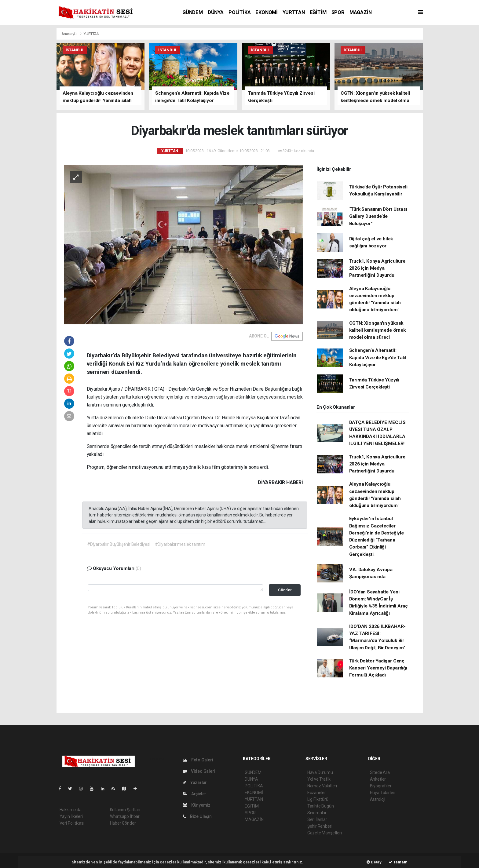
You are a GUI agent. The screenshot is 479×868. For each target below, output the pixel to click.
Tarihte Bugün (321, 806)
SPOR (338, 12)
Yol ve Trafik (319, 779)
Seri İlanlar (317, 819)
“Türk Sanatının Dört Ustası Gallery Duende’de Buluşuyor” (378, 216)
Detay (374, 862)
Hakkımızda (71, 810)
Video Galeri (199, 771)
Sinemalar (317, 813)
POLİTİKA (239, 12)
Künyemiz (197, 805)
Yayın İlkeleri (71, 816)
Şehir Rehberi (320, 826)
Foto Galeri (198, 760)
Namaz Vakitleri (322, 786)
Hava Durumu (320, 772)
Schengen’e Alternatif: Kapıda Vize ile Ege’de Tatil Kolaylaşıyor (378, 357)
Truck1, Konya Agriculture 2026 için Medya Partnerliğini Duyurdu (377, 268)
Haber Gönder (123, 823)
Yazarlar (195, 782)
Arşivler (194, 794)
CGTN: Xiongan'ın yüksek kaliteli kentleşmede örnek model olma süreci (377, 330)
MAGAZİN (361, 12)
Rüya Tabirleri (383, 793)
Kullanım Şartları (125, 810)
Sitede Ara (380, 772)
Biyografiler (381, 786)
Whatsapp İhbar (125, 816)
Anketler (378, 779)
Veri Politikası (72, 823)
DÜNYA (216, 12)
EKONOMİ (267, 12)
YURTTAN (294, 12)
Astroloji (378, 799)
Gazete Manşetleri (325, 833)
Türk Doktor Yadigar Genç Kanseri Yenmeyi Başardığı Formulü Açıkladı (378, 668)
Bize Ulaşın (197, 816)
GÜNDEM (193, 12)
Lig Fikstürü (318, 799)
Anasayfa (70, 34)
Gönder (285, 590)
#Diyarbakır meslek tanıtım (180, 544)
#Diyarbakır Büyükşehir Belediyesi (119, 544)
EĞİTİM (318, 12)
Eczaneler (317, 793)
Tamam (398, 862)
